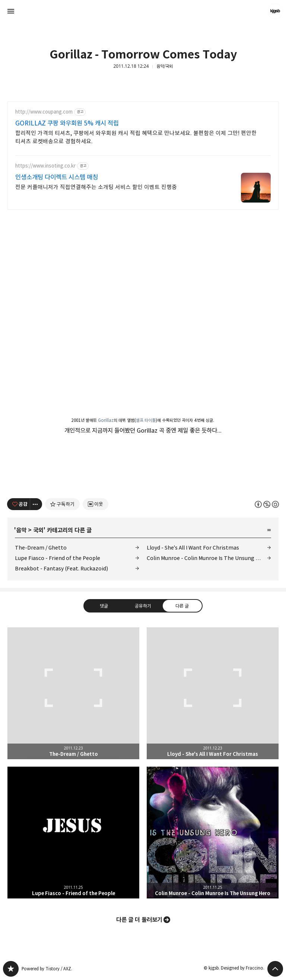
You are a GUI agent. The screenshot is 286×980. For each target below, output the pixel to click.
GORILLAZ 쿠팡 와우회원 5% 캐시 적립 (67, 123)
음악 (21, 530)
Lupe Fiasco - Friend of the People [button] (73, 833)
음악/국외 (165, 66)
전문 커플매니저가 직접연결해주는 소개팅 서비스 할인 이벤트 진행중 (96, 187)
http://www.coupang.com (44, 112)
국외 (38, 530)
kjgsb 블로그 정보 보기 (275, 11)
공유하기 (143, 605)
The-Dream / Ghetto (41, 548)
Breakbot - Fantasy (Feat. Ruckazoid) (61, 568)
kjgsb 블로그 (11, 969)
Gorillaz (106, 420)
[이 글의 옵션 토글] (36, 504)
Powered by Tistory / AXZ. (47, 969)
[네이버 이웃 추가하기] (96, 504)
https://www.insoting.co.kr (45, 166)
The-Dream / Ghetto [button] (73, 693)
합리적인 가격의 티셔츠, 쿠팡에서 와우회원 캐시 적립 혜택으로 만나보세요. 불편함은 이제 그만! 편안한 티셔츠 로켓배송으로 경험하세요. (136, 137)
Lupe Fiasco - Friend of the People (58, 558)
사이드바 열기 (11, 11)
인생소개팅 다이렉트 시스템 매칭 (57, 177)
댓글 (104, 605)
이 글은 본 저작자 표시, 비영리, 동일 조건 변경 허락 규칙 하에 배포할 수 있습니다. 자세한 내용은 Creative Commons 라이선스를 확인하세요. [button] (267, 504)
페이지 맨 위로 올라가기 (275, 969)
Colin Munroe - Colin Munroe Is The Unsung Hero (207, 558)
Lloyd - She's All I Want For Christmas (193, 548)
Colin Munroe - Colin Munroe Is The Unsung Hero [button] (213, 833)
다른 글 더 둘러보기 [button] (139, 920)
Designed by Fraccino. (243, 968)
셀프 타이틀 (146, 420)
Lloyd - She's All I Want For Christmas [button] (213, 693)
